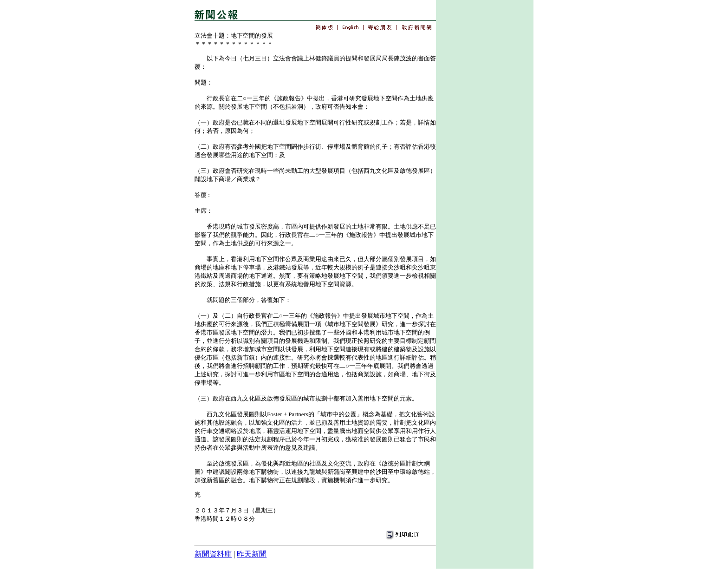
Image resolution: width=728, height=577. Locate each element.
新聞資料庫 (213, 554)
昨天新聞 (252, 554)
